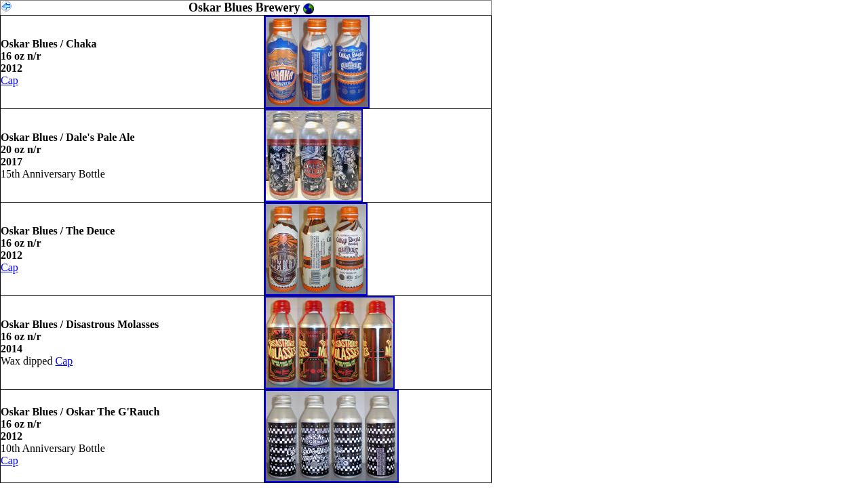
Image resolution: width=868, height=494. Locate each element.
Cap (9, 80)
